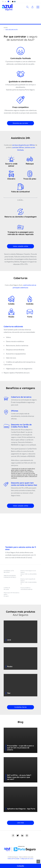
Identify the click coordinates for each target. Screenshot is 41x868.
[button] (8, 1)
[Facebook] (13, 836)
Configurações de (27, 859)
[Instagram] (27, 836)
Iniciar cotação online (21, 246)
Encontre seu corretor (20, 123)
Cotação (20, 866)
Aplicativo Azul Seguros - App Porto (21, 809)
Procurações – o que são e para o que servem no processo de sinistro (20, 748)
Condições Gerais (20, 707)
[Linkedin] (22, 836)
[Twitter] (18, 836)
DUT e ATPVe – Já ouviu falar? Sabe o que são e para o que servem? (19, 777)
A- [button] (6, 2)
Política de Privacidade (14, 859)
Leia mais (20, 823)
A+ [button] (3, 1)
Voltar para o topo (38, 862)
